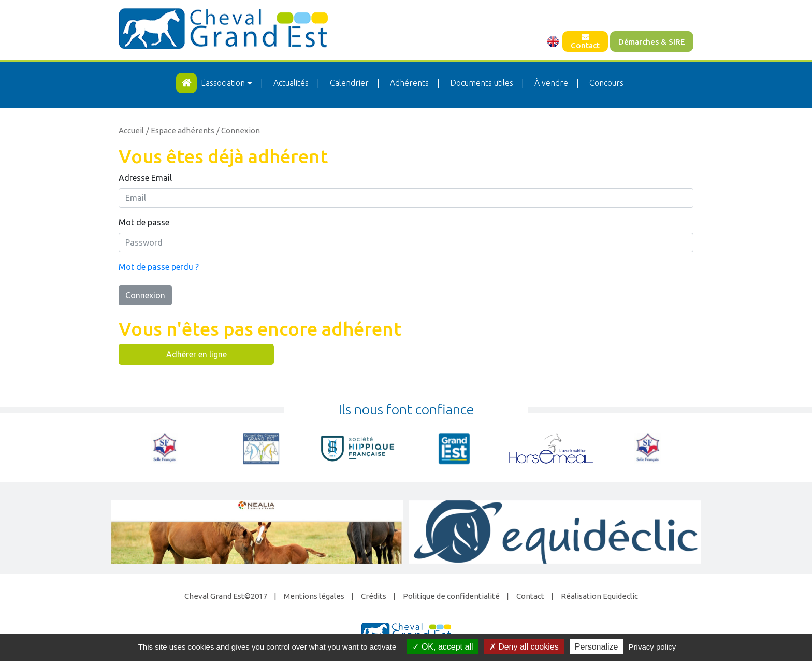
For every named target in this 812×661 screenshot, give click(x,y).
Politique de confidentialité (451, 596)
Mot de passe (144, 222)
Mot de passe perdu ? (159, 267)
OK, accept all (443, 647)
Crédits (374, 596)
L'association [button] (228, 83)
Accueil (131, 130)
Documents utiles (482, 83)
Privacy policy (653, 647)
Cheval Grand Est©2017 (226, 596)
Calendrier (349, 83)
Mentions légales (314, 596)
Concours (606, 83)
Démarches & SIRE (652, 42)
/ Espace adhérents (180, 130)
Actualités (291, 83)
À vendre (551, 83)
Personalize (597, 647)
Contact (585, 41)
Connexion (145, 295)
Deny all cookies (524, 647)
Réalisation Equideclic (599, 596)
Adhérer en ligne (197, 354)
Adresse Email (145, 178)
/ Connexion (238, 130)
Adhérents (409, 83)
